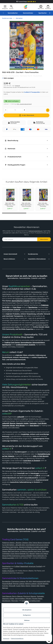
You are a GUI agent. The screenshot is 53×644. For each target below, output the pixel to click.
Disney (28, 586)
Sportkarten (43, 13)
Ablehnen (27, 620)
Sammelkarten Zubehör (21, 301)
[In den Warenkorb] (26, 115)
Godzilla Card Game (34, 551)
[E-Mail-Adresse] (20, 239)
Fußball (17, 566)
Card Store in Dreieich (32, 461)
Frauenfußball (7, 584)
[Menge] (15, 110)
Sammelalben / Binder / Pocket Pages (29, 599)
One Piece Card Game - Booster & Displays (17, 547)
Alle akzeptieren (27, 610)
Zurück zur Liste (7, 18)
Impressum (6, 639)
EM (27, 581)
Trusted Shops (27, 2)
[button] (5, 7)
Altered (32, 554)
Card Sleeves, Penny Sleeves (12, 596)
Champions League (18, 581)
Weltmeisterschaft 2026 (41, 581)
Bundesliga (6, 581)
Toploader (40, 596)
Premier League (19, 584)
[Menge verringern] (6, 110)
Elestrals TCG (24, 554)
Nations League (31, 584)
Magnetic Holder (8, 599)
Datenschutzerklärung (35, 231)
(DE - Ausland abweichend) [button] (24, 104)
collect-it (7, 449)
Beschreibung (12, 141)
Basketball (24, 566)
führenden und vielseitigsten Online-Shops (31, 299)
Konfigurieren (27, 615)
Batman (5, 588)
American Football (35, 566)
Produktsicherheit (13, 157)
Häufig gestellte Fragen (15, 165)
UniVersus (23, 551)
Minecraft (12, 586)
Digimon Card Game (38, 549)
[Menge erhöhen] (25, 110)
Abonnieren (44, 239)
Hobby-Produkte (8, 571)
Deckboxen (6, 601)
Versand (17, 86)
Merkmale (10, 149)
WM (30, 581)
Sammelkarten (13, 13)
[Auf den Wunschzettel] (48, 110)
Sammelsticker (28, 13)
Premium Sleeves (30, 596)
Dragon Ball (35, 586)
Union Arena (15, 554)
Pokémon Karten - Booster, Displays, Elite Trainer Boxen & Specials (26, 543)
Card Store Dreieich (39, 323)
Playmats (15, 601)
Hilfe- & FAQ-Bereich (41, 456)
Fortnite (5, 586)
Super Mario (20, 586)
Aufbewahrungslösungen (31, 601)
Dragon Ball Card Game (11, 551)
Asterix (42, 586)
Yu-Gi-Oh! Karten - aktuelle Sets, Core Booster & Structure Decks (25, 545)
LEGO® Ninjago (43, 584)
